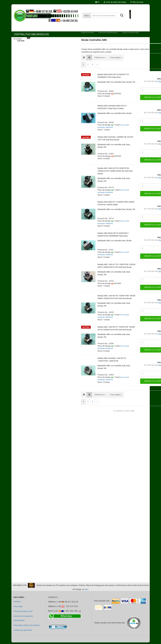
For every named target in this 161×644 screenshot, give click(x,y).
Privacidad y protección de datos (27, 627)
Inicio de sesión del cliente (115, 2)
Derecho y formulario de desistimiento (23, 620)
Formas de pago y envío (23, 613)
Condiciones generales (23, 632)
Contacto (17, 603)
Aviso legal (18, 608)
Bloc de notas (137, 2)
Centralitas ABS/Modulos (31, 34)
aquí (86, 591)
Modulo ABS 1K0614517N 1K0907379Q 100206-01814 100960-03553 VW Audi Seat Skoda (115, 173)
